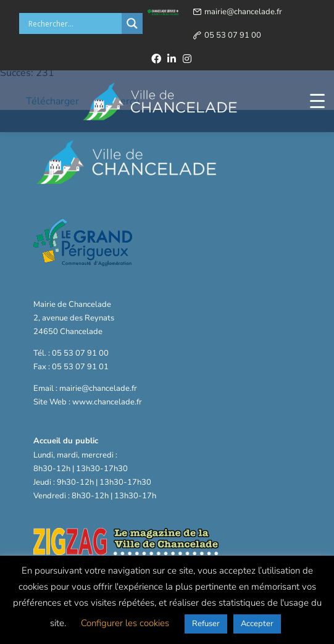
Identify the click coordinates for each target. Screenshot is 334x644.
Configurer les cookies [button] (125, 623)
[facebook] (156, 59)
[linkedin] (172, 59)
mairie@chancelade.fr (243, 12)
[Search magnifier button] (132, 23)
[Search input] (73, 23)
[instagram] (187, 59)
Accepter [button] (257, 624)
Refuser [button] (206, 624)
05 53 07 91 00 (233, 35)
